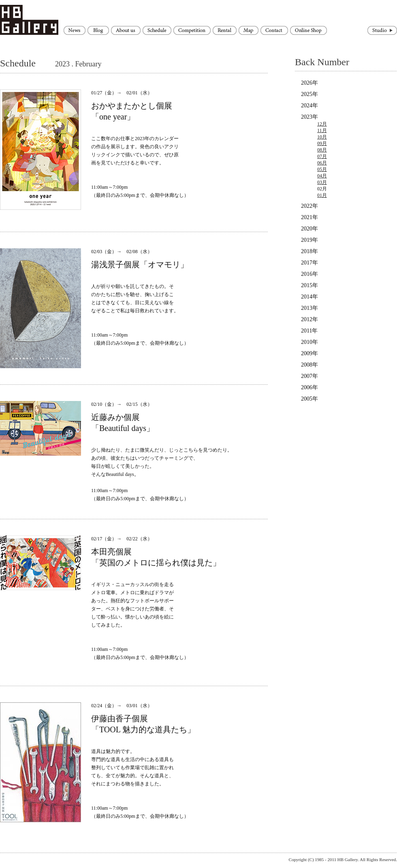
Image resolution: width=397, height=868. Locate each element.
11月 (322, 130)
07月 (322, 156)
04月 (322, 176)
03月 (322, 182)
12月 (322, 124)
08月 (322, 150)
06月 (322, 163)
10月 (322, 137)
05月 (322, 169)
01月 (322, 195)
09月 (322, 143)
